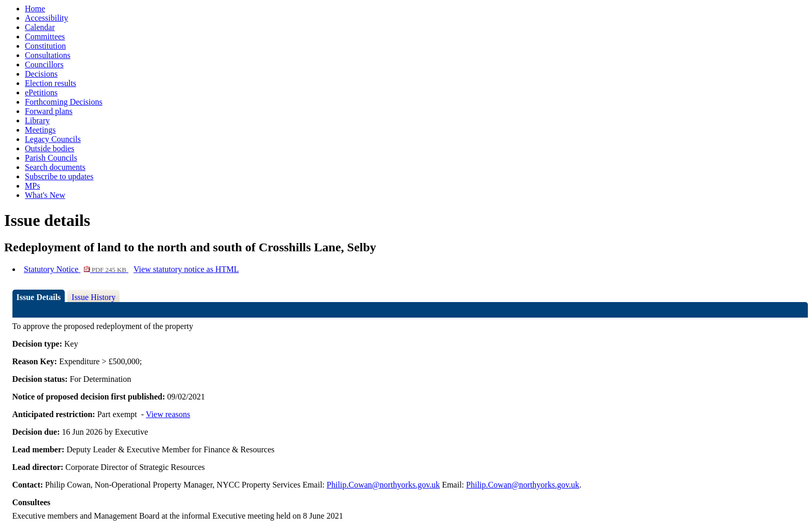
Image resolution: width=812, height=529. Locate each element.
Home (35, 9)
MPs (32, 186)
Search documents (55, 167)
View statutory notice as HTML (186, 269)
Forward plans (49, 111)
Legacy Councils (53, 139)
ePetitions (41, 92)
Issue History (93, 297)
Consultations (48, 55)
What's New (45, 195)
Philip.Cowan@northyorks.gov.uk (383, 485)
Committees (45, 37)
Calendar (40, 27)
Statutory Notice (76, 269)
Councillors (44, 65)
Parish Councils (51, 158)
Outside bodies (50, 148)
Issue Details (39, 297)
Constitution (45, 46)
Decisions (41, 74)
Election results (50, 83)
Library (37, 120)
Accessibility (47, 18)
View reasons (168, 414)
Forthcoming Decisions (64, 102)
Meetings (40, 130)
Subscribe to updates (59, 176)
